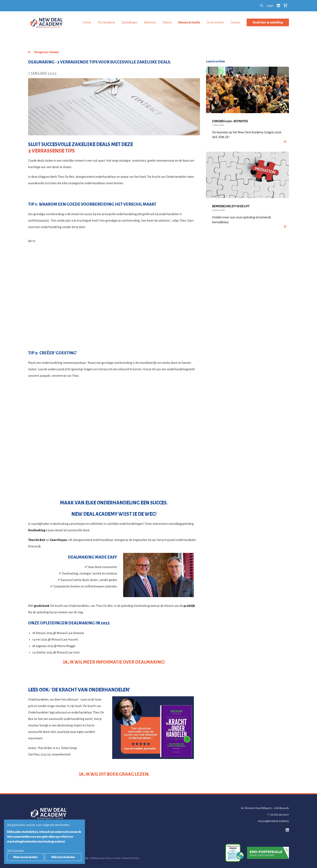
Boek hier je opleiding (268, 22)
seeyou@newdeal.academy (273, 821)
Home (87, 22)
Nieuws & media (189, 22)
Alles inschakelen (63, 857)
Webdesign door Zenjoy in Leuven (105, 858)
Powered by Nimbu (131, 858)
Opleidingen (129, 22)
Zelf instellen (16, 851)
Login (270, 6)
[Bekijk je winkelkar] (285, 6)
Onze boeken (215, 22)
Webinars (150, 22)
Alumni (167, 22)
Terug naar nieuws (46, 52)
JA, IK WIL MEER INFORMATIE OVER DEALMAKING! (114, 662)
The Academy (106, 22)
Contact (235, 22)
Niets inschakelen (25, 857)
